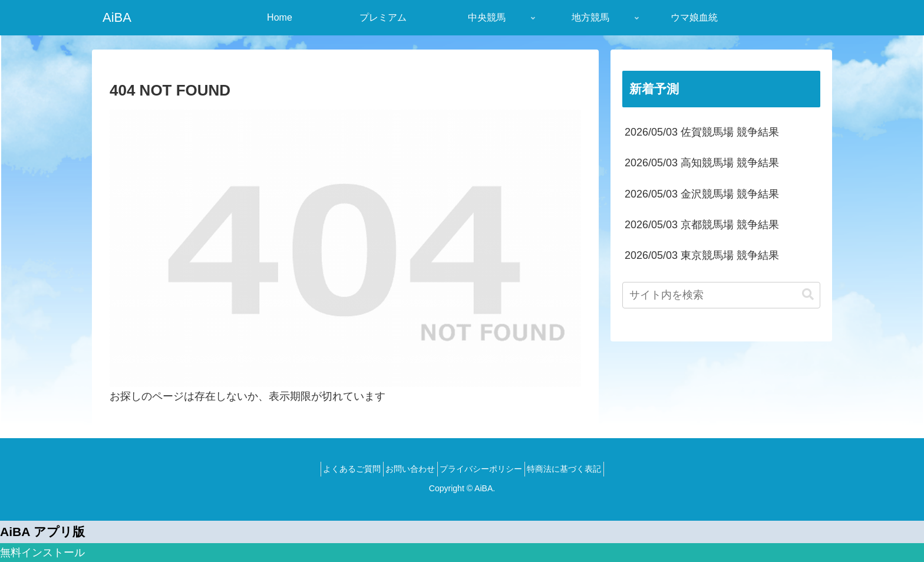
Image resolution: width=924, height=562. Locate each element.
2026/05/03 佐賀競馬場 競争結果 (702, 132)
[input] (721, 295)
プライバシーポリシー (485, 469)
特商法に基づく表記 (576, 469)
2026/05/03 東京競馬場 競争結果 (702, 255)
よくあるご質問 (341, 469)
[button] (808, 295)
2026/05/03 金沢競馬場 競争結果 (702, 194)
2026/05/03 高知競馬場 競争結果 (702, 163)
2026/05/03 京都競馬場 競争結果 (702, 225)
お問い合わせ (407, 469)
